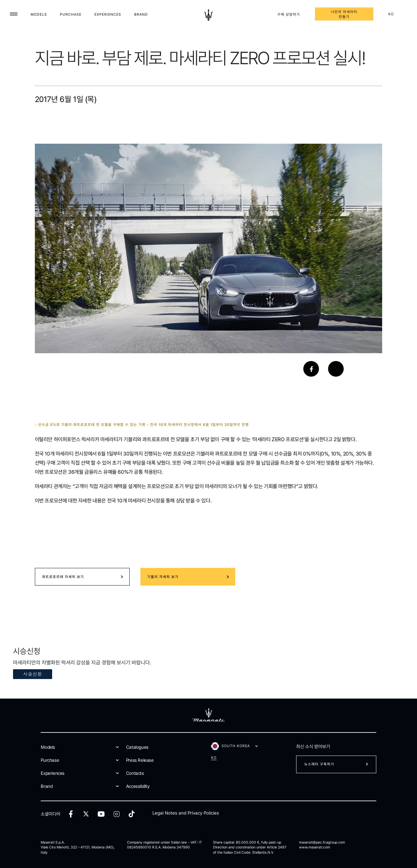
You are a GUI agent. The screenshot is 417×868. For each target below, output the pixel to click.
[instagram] (116, 814)
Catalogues (137, 747)
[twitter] (86, 814)
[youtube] (101, 814)
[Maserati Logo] (208, 15)
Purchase (71, 14)
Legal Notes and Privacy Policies (186, 813)
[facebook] (71, 814)
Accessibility (138, 786)
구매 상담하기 (289, 14)
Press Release (140, 760)
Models (39, 14)
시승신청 (33, 674)
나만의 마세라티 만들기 (344, 14)
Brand (141, 14)
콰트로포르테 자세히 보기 (63, 577)
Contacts (135, 773)
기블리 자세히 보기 (163, 577)
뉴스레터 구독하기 (319, 764)
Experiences (108, 14)
